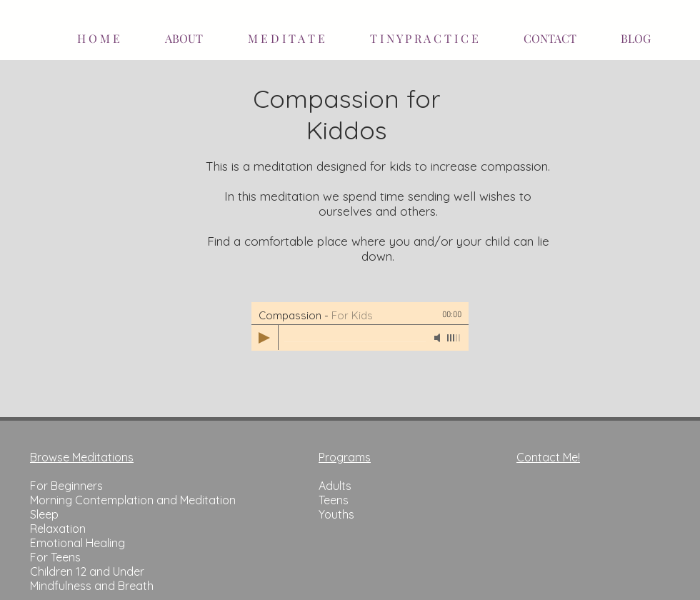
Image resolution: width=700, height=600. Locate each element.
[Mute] (439, 338)
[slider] (454, 338)
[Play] (264, 338)
